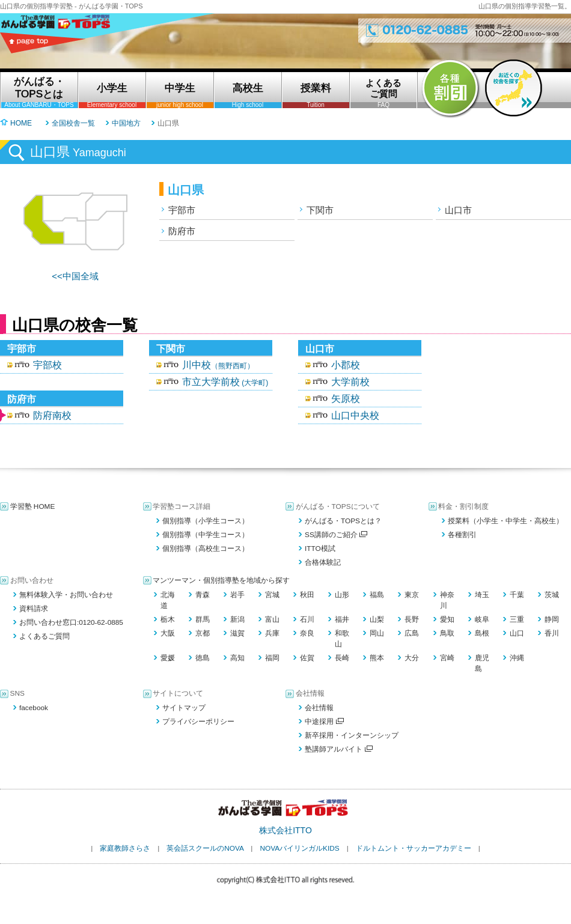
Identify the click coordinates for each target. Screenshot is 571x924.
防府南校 (52, 415)
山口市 (458, 210)
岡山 (377, 633)
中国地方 (126, 123)
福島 (377, 595)
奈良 (307, 633)
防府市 (182, 231)
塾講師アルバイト (339, 749)
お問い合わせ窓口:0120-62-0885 (71, 622)
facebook (34, 708)
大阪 (168, 633)
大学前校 (350, 382)
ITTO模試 (320, 549)
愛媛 (168, 658)
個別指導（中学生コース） (206, 535)
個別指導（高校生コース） (206, 549)
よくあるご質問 (44, 636)
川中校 (218, 365)
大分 (412, 658)
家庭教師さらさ (125, 848)
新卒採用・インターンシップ (352, 735)
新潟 (237, 619)
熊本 (377, 658)
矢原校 (346, 399)
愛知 (447, 619)
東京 (412, 595)
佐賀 (307, 658)
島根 (482, 633)
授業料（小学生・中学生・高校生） (505, 521)
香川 (552, 633)
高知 (237, 658)
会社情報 (319, 708)
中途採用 (324, 722)
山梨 (377, 619)
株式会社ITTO (285, 830)
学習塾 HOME (33, 506)
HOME (21, 123)
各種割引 (462, 535)
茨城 (552, 595)
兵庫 (272, 633)
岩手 (237, 595)
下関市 (320, 210)
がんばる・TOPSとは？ (343, 521)
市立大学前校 (225, 382)
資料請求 (34, 609)
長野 (412, 619)
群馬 (203, 619)
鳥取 (447, 633)
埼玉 (482, 595)
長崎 (342, 658)
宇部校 (47, 365)
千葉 (517, 595)
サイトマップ (184, 708)
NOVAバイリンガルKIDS (299, 848)
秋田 (307, 595)
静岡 (552, 619)
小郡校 (346, 365)
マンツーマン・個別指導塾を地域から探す (221, 580)
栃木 (168, 619)
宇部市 (182, 210)
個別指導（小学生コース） (206, 521)
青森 (203, 595)
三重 (517, 619)
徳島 (203, 658)
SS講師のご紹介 (336, 535)
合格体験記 (323, 562)
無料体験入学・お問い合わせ (66, 595)
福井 (342, 619)
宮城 (272, 595)
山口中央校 (355, 415)
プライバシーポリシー (198, 722)
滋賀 (237, 633)
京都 (203, 633)
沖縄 (517, 658)
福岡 (272, 658)
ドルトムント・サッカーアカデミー (414, 848)
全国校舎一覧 (73, 123)
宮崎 (447, 658)
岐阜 (482, 619)
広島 (412, 633)
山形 (342, 595)
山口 (517, 633)
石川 (307, 619)
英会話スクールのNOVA (205, 848)
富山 (272, 619)
